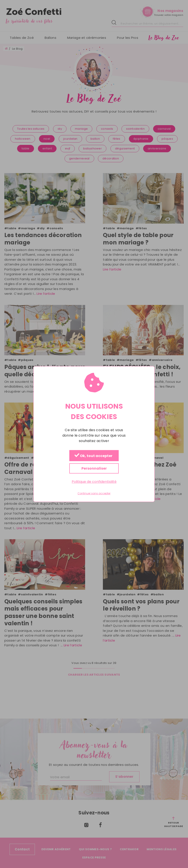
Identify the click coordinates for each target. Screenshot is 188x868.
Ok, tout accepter (93, 456)
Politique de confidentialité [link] (94, 482)
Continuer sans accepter (94, 494)
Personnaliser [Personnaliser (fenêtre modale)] (94, 468)
